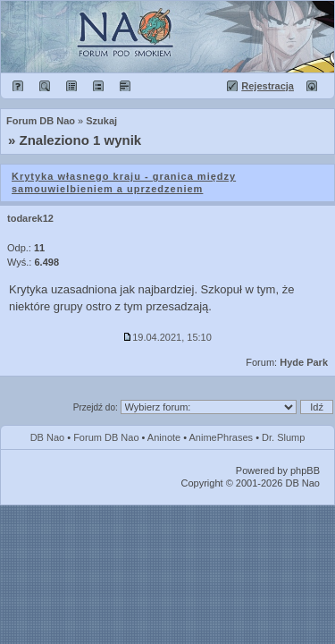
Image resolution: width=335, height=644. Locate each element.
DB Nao (48, 437)
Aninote (164, 437)
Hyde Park (304, 362)
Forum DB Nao (106, 437)
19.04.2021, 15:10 (167, 337)
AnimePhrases (222, 437)
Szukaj (101, 121)
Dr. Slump (283, 437)
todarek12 (30, 218)
